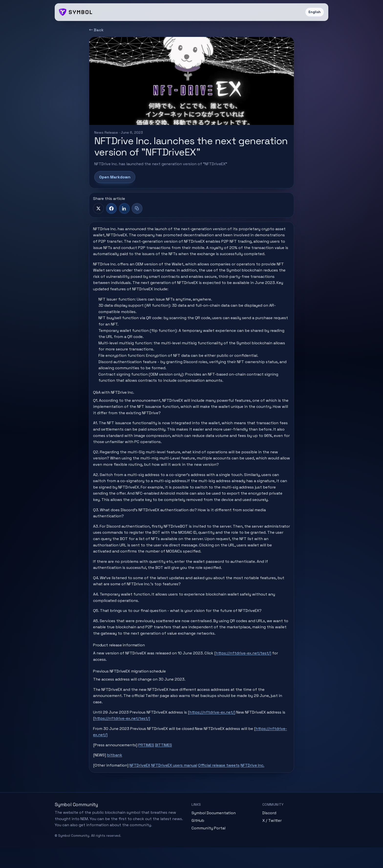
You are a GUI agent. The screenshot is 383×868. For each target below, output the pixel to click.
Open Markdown (115, 177)
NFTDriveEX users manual (178, 782)
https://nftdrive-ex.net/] (216, 729)
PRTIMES (150, 761)
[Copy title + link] (137, 208)
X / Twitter (272, 841)
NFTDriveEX (144, 782)
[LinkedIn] (124, 208)
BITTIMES (167, 761)
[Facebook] (111, 208)
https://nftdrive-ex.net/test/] (247, 669)
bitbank (118, 772)
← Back (96, 30)
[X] (98, 208)
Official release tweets (223, 782)
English (315, 12)
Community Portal (208, 848)
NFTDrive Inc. (256, 782)
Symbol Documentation (214, 833)
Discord (269, 833)
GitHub (198, 841)
